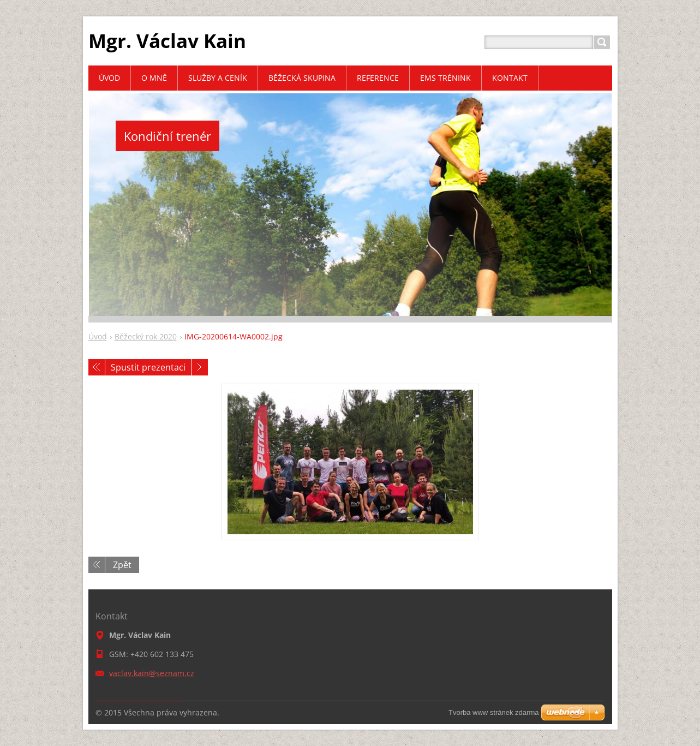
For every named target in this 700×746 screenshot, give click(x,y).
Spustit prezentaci (148, 367)
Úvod (98, 336)
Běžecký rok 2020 (146, 336)
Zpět (122, 565)
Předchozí (97, 367)
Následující (200, 367)
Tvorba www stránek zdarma (493, 712)
